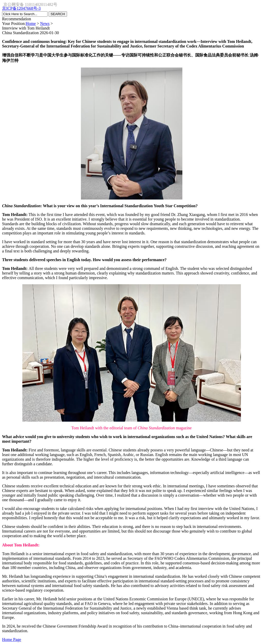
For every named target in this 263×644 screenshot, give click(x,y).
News (45, 23)
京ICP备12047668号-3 (21, 8)
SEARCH (58, 14)
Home (31, 23)
